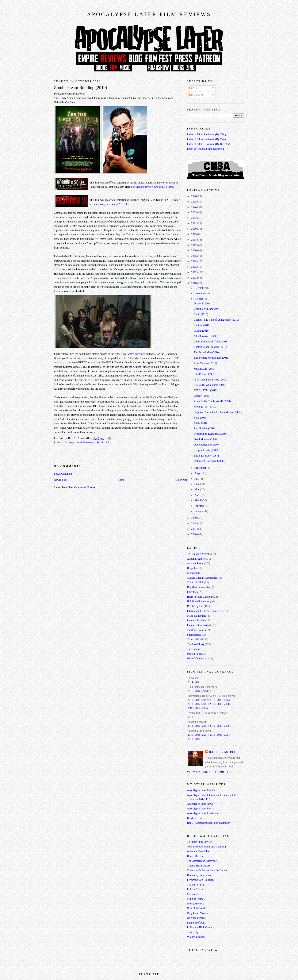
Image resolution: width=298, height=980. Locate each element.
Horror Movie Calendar (200, 597)
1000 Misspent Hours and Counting (206, 847)
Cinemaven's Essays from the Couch (207, 870)
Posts (194, 88)
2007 (194, 529)
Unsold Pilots (194, 654)
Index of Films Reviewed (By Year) (206, 139)
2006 (198, 708)
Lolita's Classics (196, 889)
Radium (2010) (202, 325)
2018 (194, 240)
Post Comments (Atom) (82, 487)
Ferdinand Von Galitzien (200, 880)
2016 (194, 250)
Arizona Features (196, 559)
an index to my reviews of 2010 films (153, 187)
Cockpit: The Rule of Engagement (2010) (216, 320)
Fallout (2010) (202, 331)
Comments (197, 95)
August (199, 473)
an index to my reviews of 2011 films (110, 204)
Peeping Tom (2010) (205, 407)
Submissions (194, 635)
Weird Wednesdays (197, 658)
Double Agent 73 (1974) (207, 445)
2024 (194, 207)
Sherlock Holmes (196, 630)
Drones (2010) (202, 303)
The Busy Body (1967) (206, 456)
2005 (205, 708)
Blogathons (193, 568)
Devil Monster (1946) (206, 439)
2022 (194, 218)
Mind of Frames (196, 899)
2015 (194, 256)
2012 (194, 272)
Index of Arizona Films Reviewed (205, 149)
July (197, 479)
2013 (194, 267)
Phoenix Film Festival (199, 625)
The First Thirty (196, 644)
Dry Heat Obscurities (199, 587)
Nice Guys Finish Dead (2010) (211, 380)
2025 (194, 202)
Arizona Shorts (195, 563)
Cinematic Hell (195, 582)
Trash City (193, 932)
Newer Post (60, 480)
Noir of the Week (196, 908)
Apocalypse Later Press (200, 808)
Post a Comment (63, 474)
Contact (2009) (202, 396)
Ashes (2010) (201, 423)
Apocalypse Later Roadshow (203, 813)
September (201, 468)
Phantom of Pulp (196, 923)
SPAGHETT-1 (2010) (206, 390)
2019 (194, 234)
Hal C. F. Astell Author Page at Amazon (209, 823)
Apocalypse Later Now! (200, 804)
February (200, 506)
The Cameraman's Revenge (202, 861)
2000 (194, 534)
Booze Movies (195, 856)
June (197, 484)
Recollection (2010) (205, 428)
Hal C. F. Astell (223, 752)
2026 (194, 196)
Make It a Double (197, 616)
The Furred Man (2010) (207, 352)
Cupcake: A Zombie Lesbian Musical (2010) (218, 412)
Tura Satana (193, 649)
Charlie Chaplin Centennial (202, 578)
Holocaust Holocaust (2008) (209, 461)
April (198, 495)
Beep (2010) (201, 418)
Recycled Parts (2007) (206, 450)
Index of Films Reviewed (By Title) (206, 134)
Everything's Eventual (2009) (210, 434)
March (198, 500)
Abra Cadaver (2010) (205, 363)
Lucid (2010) (201, 314)
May (197, 489)
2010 (194, 283)
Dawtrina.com (195, 818)
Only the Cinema (196, 918)
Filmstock (192, 592)
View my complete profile (210, 772)
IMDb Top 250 (195, 606)
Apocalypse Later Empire (201, 790)
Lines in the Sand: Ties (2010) (210, 341)
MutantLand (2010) (204, 369)
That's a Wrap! (195, 639)
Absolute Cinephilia (198, 851)
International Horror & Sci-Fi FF (87, 442)
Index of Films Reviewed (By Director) (208, 144)
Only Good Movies (197, 913)
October (199, 299)
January (199, 511)
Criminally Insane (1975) (208, 309)
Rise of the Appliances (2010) (210, 385)
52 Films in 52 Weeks (199, 554)
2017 (194, 245)
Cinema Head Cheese (199, 866)
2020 (194, 229)
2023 (194, 212)
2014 (194, 261)
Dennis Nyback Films (199, 875)
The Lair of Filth (196, 885)
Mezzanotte (193, 894)
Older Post (181, 480)
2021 (194, 223)
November (201, 293)
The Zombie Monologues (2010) (212, 358)
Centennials (193, 573)
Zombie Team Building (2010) (80, 88)
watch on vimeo (137, 354)
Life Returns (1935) (205, 374)
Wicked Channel (196, 937)
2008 (194, 523)
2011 (194, 278)
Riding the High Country (201, 927)
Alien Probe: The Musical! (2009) (212, 401)
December (200, 288)
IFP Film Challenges (198, 601)
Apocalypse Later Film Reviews (149, 14)
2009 (194, 518)
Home (121, 480)
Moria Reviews (195, 904)
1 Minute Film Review (199, 842)
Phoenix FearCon (197, 620)
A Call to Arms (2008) (206, 336)
